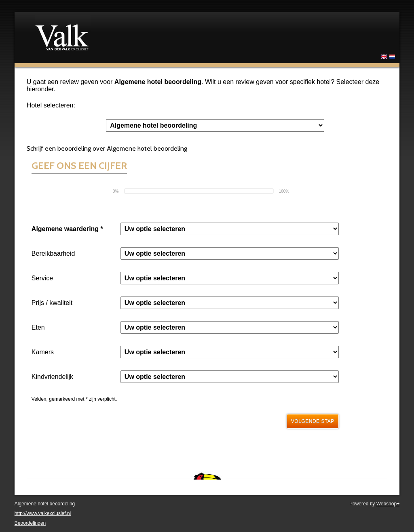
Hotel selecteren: (51, 105)
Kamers (43, 352)
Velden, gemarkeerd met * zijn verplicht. (74, 399)
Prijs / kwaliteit (52, 303)
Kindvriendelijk (52, 377)
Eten (38, 327)
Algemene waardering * (67, 229)
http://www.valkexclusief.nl (43, 513)
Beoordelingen (30, 523)
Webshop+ (388, 504)
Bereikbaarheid (53, 253)
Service (42, 278)
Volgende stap (313, 421)
